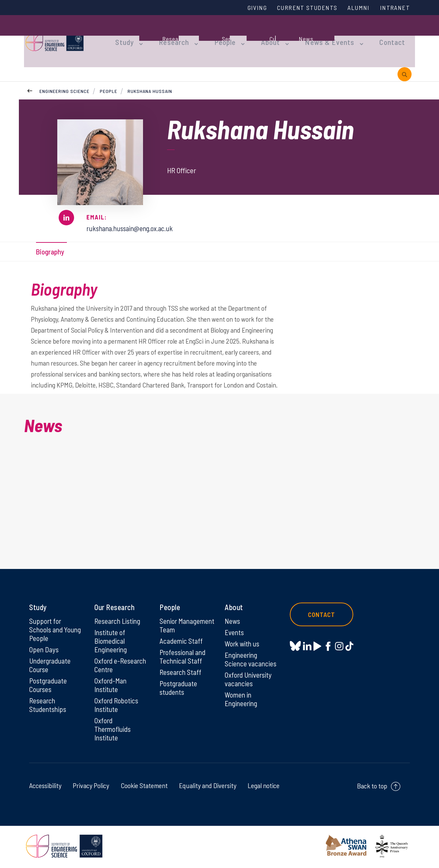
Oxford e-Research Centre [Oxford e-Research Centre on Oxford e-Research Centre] (121, 664)
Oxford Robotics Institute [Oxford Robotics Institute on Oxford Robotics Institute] (117, 705)
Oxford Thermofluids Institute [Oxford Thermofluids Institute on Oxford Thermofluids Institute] (114, 730)
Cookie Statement (144, 787)
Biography (52, 240)
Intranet (394, 8)
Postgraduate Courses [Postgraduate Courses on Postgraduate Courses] (49, 685)
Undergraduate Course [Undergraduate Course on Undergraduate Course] (51, 664)
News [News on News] (233, 618)
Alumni (356, 8)
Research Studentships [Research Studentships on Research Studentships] (49, 705)
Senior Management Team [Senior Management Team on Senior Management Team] (178, 627)
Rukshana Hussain (150, 79)
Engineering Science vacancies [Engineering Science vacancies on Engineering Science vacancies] (251, 658)
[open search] (405, 61)
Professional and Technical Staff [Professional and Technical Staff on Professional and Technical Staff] (184, 664)
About (259, 35)
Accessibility (45, 787)
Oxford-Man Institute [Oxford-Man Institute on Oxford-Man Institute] (111, 685)
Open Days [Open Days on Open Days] (44, 648)
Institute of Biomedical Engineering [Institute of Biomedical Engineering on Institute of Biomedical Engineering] (112, 639)
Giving (248, 8)
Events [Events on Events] (235, 630)
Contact (372, 35)
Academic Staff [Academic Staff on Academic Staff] (182, 648)
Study (123, 35)
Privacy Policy (91, 787)
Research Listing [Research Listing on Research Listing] (119, 618)
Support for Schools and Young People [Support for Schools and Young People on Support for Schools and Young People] (56, 627)
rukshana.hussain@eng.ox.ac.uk (134, 216)
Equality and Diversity (208, 787)
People (216, 35)
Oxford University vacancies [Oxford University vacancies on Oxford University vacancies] (249, 678)
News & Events (314, 35)
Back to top (372, 787)
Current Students (301, 8)
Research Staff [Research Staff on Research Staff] (181, 680)
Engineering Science (64, 79)
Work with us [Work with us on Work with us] (243, 642)
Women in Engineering (242, 699)
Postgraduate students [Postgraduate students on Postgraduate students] (179, 696)
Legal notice (264, 787)
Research (169, 35)
